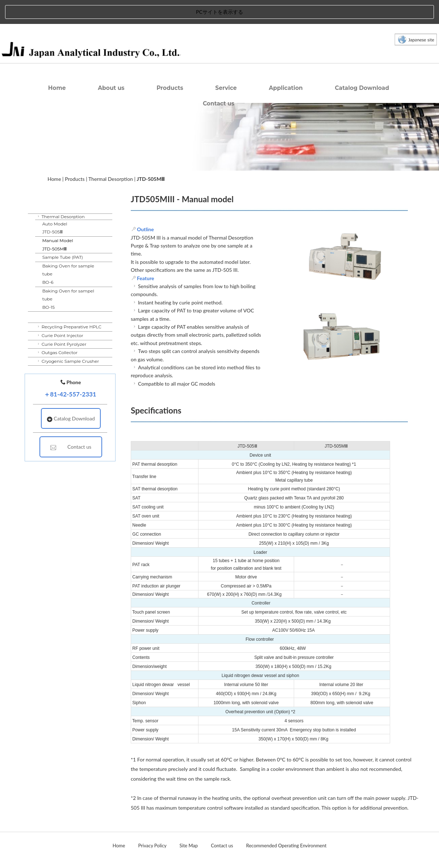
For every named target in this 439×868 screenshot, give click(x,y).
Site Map (189, 846)
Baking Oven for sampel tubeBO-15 (68, 314)
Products (170, 103)
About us (111, 103)
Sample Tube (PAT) (63, 273)
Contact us (219, 119)
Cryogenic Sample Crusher (68, 376)
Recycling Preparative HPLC (69, 342)
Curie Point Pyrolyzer (61, 359)
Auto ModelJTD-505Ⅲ (55, 243)
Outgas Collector (57, 368)
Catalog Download (362, 103)
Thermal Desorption (111, 194)
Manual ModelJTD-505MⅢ (58, 260)
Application (286, 103)
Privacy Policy (152, 846)
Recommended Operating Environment (287, 846)
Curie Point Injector (60, 351)
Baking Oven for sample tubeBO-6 (68, 289)
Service (226, 103)
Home (57, 103)
